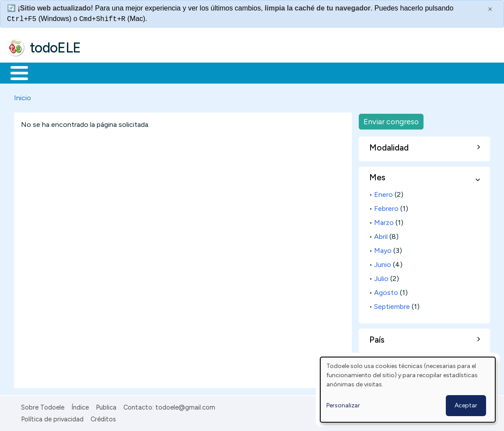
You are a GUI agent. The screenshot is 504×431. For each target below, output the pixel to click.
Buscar (359, 72)
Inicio (15, 72)
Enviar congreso (391, 120)
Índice (80, 406)
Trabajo (158, 72)
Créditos (103, 417)
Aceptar (466, 405)
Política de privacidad (52, 417)
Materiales (49, 72)
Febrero (386, 207)
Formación (105, 72)
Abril (381, 235)
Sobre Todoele (43, 406)
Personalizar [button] (343, 405)
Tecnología (262, 72)
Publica (106, 406)
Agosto (386, 291)
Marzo (384, 221)
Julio (381, 277)
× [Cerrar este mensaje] (490, 9)
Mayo (383, 249)
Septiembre (392, 305)
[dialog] (408, 390)
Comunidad (320, 72)
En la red (207, 72)
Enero (383, 193)
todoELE (55, 48)
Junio (383, 263)
